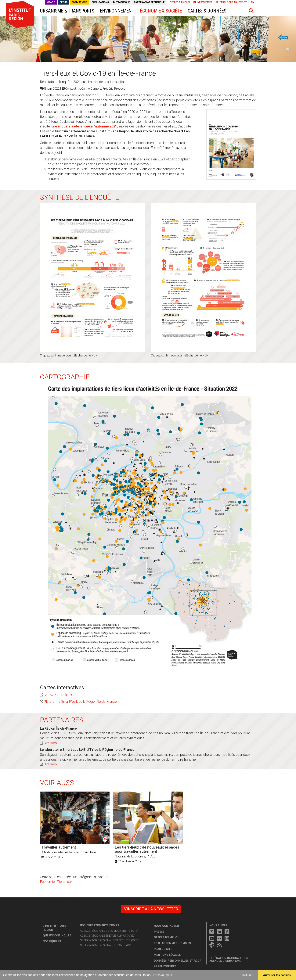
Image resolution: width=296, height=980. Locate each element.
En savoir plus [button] (162, 975)
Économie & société (161, 11)
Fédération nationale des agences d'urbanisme (229, 960)
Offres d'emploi (180, 2)
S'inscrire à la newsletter (151, 909)
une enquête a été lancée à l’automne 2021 (84, 126)
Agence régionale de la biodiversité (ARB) (109, 931)
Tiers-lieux (65, 882)
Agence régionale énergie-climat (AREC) (108, 936)
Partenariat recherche (149, 2)
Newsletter (203, 2)
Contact (71, 89)
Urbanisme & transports (67, 11)
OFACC (51, 2)
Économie (47, 882)
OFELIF (63, 2)
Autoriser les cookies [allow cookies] (277, 975)
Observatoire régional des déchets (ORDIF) (110, 941)
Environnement (117, 11)
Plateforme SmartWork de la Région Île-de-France (80, 701)
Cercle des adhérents (232, 2)
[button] (251, 11)
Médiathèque (121, 2)
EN (253, 2)
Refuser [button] (247, 975)
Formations (79, 2)
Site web (50, 743)
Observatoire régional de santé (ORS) (107, 945)
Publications (100, 2)
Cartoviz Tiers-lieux (58, 695)
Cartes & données (207, 11)
